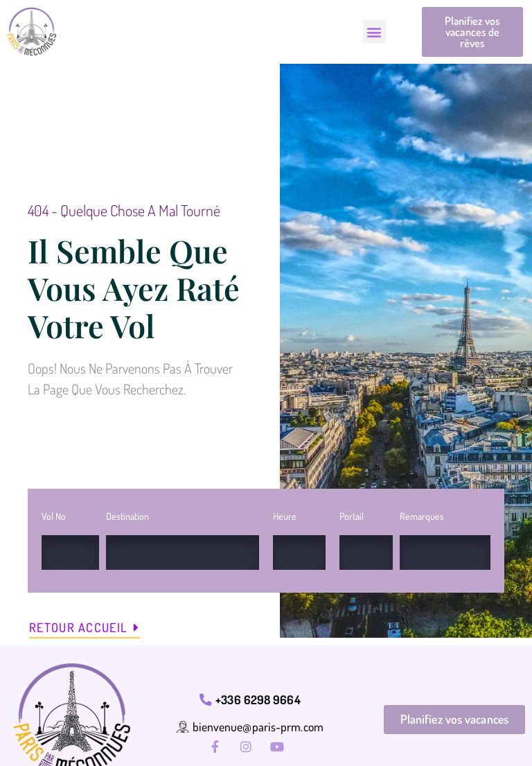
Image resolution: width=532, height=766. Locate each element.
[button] (374, 32)
